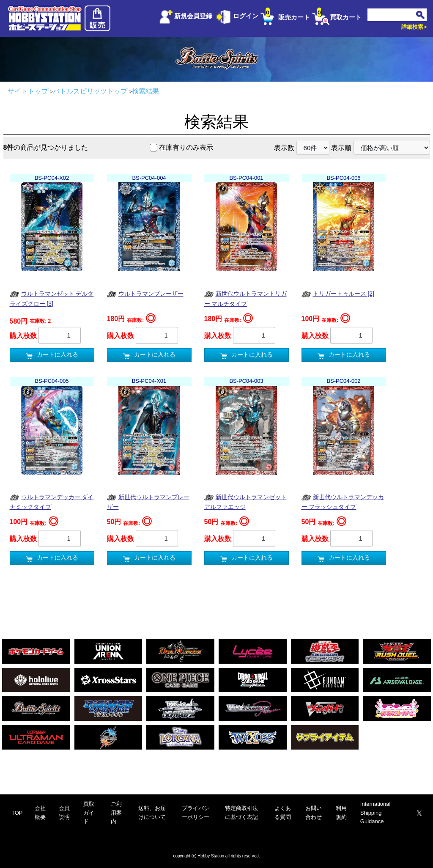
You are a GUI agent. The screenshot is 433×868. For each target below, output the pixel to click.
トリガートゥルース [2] (338, 294)
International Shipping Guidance (375, 813)
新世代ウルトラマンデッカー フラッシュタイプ (343, 502)
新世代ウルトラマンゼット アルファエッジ (245, 502)
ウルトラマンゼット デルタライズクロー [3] (52, 298)
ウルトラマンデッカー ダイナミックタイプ (52, 502)
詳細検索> (414, 27)
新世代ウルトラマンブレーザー (148, 502)
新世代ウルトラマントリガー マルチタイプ (245, 298)
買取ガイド (89, 813)
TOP (17, 813)
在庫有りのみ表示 (186, 147)
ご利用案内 (116, 813)
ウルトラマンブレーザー (145, 294)
